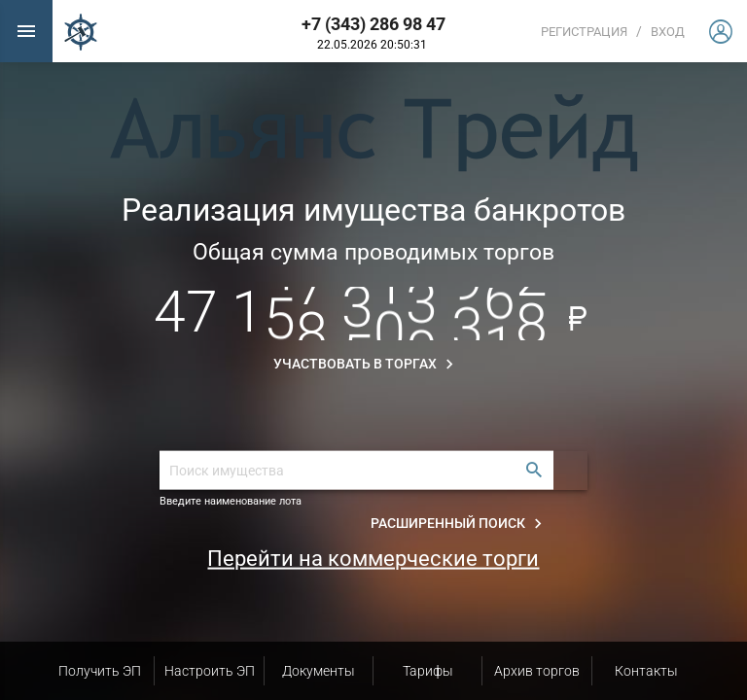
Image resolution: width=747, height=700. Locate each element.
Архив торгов (537, 671)
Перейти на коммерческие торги (373, 559)
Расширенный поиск (459, 524)
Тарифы (428, 671)
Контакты (646, 671)
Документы (319, 671)
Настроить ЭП (210, 671)
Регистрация (584, 32)
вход (668, 32)
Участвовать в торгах (366, 365)
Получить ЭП (100, 671)
